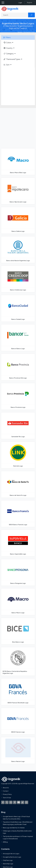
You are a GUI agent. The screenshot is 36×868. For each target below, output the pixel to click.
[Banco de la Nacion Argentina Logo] (18, 250)
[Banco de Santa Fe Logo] (18, 484)
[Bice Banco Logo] (18, 631)
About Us (6, 788)
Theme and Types (12, 59)
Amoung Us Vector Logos (11, 854)
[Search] (15, 15)
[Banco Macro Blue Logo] (18, 162)
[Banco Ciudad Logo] (18, 308)
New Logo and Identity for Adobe (14, 828)
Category (9, 54)
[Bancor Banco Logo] (18, 338)
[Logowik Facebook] (3, 802)
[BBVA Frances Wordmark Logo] (18, 692)
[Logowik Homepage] (10, 9)
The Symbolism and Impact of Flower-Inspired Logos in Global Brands (18, 837)
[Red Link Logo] (18, 455)
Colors (7, 43)
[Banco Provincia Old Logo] (18, 367)
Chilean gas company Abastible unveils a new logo (17, 832)
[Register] (30, 3)
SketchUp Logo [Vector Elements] (8, 864)
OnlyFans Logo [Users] (8, 860)
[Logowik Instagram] (11, 802)
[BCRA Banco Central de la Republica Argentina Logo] (18, 661)
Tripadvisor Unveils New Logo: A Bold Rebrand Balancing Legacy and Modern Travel (18, 823)
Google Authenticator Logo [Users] (12, 857)
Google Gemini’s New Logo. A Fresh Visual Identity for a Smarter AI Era (16, 818)
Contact (6, 791)
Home (20, 32)
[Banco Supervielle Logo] (18, 543)
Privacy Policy (7, 794)
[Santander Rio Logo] (18, 426)
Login (20, 3)
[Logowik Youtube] (19, 802)
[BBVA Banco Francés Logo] (18, 514)
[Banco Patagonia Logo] (18, 572)
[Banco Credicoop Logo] (18, 279)
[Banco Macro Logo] (18, 602)
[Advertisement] (18, 86)
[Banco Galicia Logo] (18, 220)
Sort (6, 65)
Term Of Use (7, 798)
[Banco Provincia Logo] (18, 396)
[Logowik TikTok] (23, 802)
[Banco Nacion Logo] (18, 750)
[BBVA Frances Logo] (18, 721)
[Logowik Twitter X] (7, 802)
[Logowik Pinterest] (15, 802)
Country (8, 48)
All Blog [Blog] (5, 842)
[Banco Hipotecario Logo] (18, 191)
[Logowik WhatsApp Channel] (26, 802)
